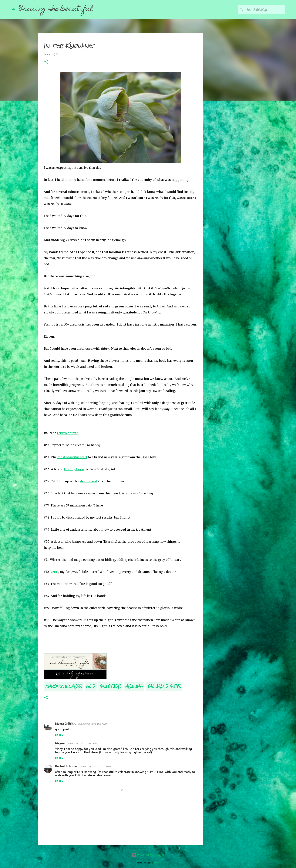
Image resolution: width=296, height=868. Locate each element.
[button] (46, 62)
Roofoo (157, 863)
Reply (59, 735)
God (91, 686)
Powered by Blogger (148, 855)
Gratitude (110, 686)
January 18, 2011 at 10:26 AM (82, 743)
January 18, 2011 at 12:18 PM (95, 766)
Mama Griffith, (66, 724)
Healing (134, 686)
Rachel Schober (66, 766)
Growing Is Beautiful (56, 9)
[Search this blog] (265, 10)
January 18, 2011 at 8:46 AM (93, 724)
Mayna (60, 743)
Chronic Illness (64, 686)
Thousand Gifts (164, 686)
